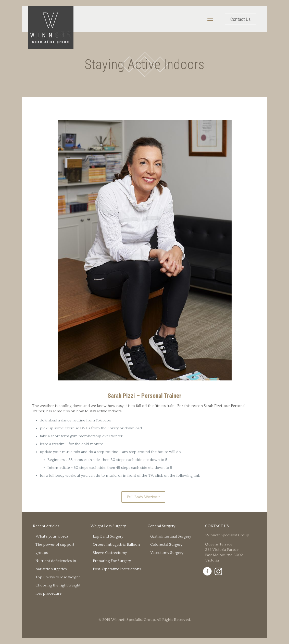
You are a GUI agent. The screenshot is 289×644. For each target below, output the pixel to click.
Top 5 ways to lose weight (58, 577)
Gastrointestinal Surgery (171, 536)
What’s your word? (52, 536)
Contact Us (241, 19)
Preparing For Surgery (112, 561)
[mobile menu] (210, 19)
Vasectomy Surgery (167, 553)
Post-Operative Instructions (117, 569)
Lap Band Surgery (108, 536)
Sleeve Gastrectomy (110, 553)
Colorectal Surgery (166, 545)
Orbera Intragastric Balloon (116, 545)
